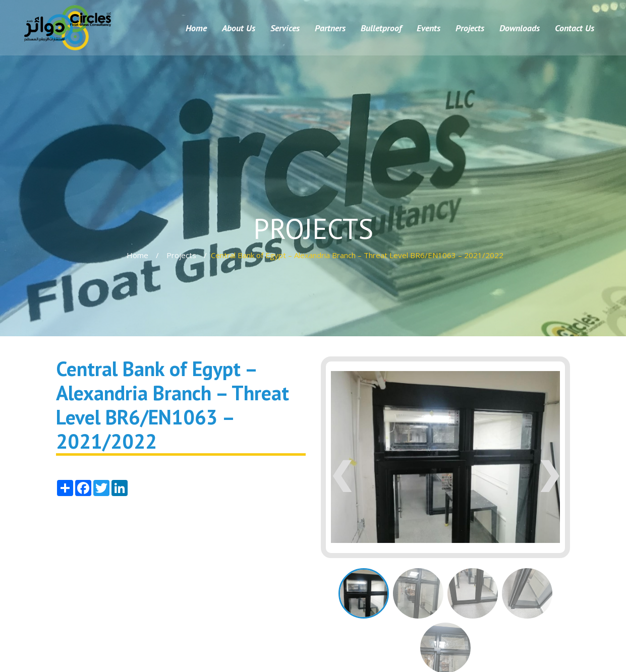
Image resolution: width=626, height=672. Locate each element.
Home (196, 28)
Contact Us (575, 28)
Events (429, 28)
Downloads (520, 28)
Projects (470, 28)
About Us (239, 28)
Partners (330, 28)
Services (285, 28)
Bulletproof (381, 28)
